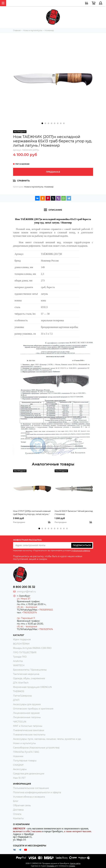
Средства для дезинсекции (29, 774)
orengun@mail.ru (26, 592)
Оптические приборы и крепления (33, 709)
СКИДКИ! (18, 765)
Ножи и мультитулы (34, 187)
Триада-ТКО (20, 657)
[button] (42, 123)
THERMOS (19, 691)
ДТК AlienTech (21, 683)
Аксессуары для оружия (27, 704)
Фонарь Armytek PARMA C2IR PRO (32, 648)
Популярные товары (25, 761)
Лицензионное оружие (26, 713)
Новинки (18, 756)
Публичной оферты (81, 551)
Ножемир (49, 187)
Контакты (18, 818)
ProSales (51, 866)
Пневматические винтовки (29, 730)
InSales (72, 866)
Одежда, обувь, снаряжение (29, 678)
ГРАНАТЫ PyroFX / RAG (26, 752)
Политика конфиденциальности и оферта (37, 792)
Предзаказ (53, 172)
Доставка (18, 810)
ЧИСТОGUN (20, 722)
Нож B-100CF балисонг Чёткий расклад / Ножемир (74, 513)
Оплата (17, 814)
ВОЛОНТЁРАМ (21, 644)
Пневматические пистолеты (29, 735)
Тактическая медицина (26, 674)
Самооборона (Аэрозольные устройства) (36, 748)
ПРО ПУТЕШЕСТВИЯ (25, 652)
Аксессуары (20, 769)
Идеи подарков (22, 639)
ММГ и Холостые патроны (28, 726)
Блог (16, 801)
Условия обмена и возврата (29, 797)
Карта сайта (75, 863)
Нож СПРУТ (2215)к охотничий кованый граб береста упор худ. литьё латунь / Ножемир (32, 513)
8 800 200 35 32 (24, 587)
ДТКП (16, 700)
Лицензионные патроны (27, 717)
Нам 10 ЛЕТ (19, 778)
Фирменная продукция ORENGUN (32, 687)
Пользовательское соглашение (31, 788)
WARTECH (19, 665)
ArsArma (18, 661)
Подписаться (82, 545)
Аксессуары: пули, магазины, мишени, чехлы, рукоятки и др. (47, 739)
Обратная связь (22, 805)
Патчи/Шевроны (22, 696)
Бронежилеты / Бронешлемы (30, 670)
